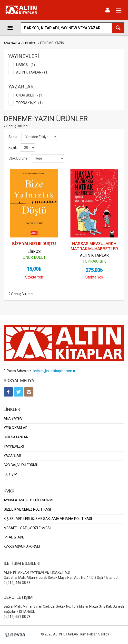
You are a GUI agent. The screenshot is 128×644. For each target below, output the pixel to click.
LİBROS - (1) (25, 65)
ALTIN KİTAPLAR (94, 255)
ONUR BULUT (34, 257)
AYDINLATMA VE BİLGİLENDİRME (29, 500)
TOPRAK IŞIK (94, 261)
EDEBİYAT (30, 43)
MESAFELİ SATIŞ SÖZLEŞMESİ (27, 528)
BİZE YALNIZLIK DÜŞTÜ (34, 244)
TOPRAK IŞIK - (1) (29, 103)
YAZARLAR (12, 456)
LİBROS (34, 252)
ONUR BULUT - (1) (30, 95)
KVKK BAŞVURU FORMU (22, 547)
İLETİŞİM (10, 474)
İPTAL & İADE (14, 537)
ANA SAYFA (12, 43)
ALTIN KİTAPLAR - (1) (32, 72)
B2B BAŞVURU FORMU (21, 465)
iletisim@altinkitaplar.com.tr (54, 371)
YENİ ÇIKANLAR (16, 428)
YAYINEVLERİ (14, 446)
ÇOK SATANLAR (16, 437)
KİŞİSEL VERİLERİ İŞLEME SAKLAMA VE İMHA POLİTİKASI (48, 519)
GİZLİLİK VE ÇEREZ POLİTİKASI (27, 509)
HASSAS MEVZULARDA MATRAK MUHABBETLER (94, 246)
